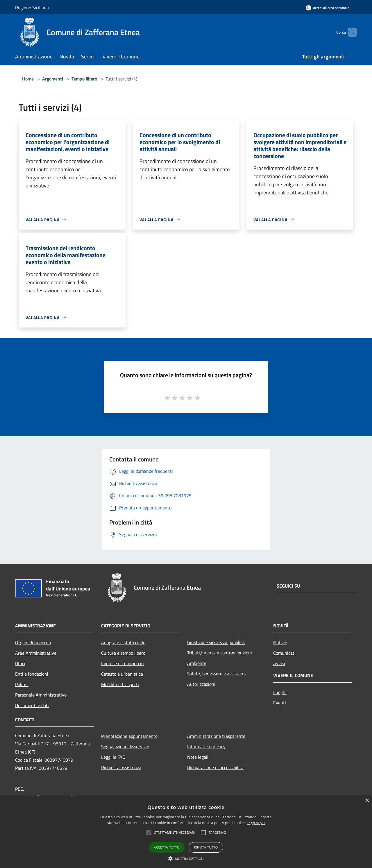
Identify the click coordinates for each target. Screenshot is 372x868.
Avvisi (279, 663)
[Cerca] (350, 32)
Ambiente (197, 663)
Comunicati (284, 653)
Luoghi (280, 692)
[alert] (186, 832)
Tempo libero (84, 79)
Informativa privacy (206, 747)
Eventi (280, 703)
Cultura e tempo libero (123, 653)
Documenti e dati (32, 705)
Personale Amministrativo (41, 695)
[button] (186, 858)
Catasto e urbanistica (122, 674)
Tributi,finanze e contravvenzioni (220, 653)
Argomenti (53, 79)
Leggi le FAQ (113, 757)
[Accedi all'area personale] (328, 8)
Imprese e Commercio (122, 663)
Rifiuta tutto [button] (206, 847)
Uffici (20, 663)
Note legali (198, 757)
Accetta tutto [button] (167, 847)
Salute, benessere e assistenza (217, 674)
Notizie (280, 643)
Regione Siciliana (32, 8)
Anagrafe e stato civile (123, 643)
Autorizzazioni (201, 684)
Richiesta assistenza (121, 767)
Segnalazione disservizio (125, 747)
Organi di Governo (33, 643)
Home (28, 79)
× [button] (367, 801)
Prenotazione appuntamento (129, 736)
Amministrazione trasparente (216, 736)
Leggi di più (256, 823)
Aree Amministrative (36, 653)
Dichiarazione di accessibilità (215, 767)
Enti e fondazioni (32, 674)
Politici (22, 684)
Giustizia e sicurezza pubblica (216, 642)
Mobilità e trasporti (120, 684)
